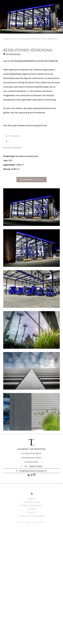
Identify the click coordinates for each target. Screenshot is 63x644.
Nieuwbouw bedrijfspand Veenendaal (40, 39)
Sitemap (31, 509)
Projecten (15, 39)
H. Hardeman (15, 136)
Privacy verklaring (32, 505)
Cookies (31, 499)
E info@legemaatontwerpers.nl (31, 471)
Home (6, 39)
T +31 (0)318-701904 (31, 466)
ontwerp (31, 180)
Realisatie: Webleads (32, 516)
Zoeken (32, 512)
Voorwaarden (31, 502)
